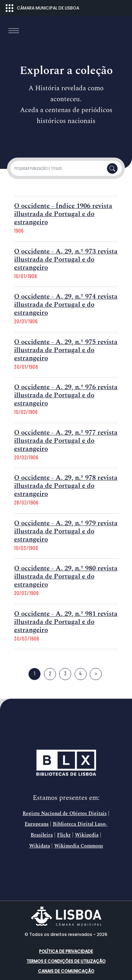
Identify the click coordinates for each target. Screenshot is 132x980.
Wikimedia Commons (79, 846)
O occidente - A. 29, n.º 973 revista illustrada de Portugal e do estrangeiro (66, 260)
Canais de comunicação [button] (66, 971)
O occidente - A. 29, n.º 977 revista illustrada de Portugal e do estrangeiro (66, 441)
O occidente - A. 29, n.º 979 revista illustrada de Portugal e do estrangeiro (66, 531)
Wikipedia (87, 835)
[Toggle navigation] (14, 31)
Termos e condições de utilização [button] (66, 961)
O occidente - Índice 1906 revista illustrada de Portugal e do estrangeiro (63, 214)
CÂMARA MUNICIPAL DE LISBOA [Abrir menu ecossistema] (42, 8)
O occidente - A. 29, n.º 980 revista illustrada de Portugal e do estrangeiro (66, 577)
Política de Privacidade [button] (66, 951)
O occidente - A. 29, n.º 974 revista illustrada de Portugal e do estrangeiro (66, 305)
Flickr (64, 835)
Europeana (37, 824)
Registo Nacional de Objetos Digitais (65, 814)
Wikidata (40, 846)
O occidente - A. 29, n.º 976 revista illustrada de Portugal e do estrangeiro (66, 395)
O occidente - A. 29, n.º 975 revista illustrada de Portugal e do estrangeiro (66, 350)
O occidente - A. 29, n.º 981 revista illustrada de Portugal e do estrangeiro (66, 622)
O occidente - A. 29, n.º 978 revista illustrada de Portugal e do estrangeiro (66, 486)
